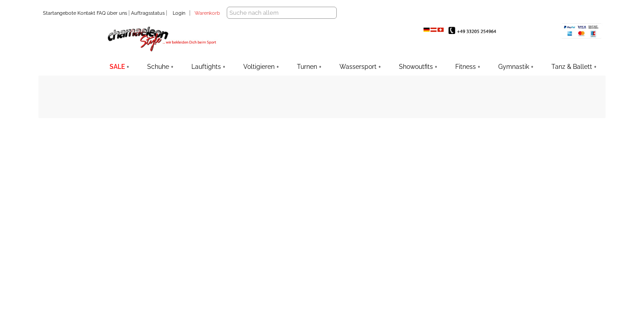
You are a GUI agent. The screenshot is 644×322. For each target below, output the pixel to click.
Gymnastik (514, 67)
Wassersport (358, 67)
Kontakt (86, 13)
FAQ (100, 13)
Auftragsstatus (148, 13)
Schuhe (158, 67)
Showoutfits (416, 67)
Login (179, 13)
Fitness (466, 67)
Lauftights (206, 67)
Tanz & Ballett (572, 67)
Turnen (307, 67)
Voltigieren (259, 67)
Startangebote (59, 13)
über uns (117, 13)
